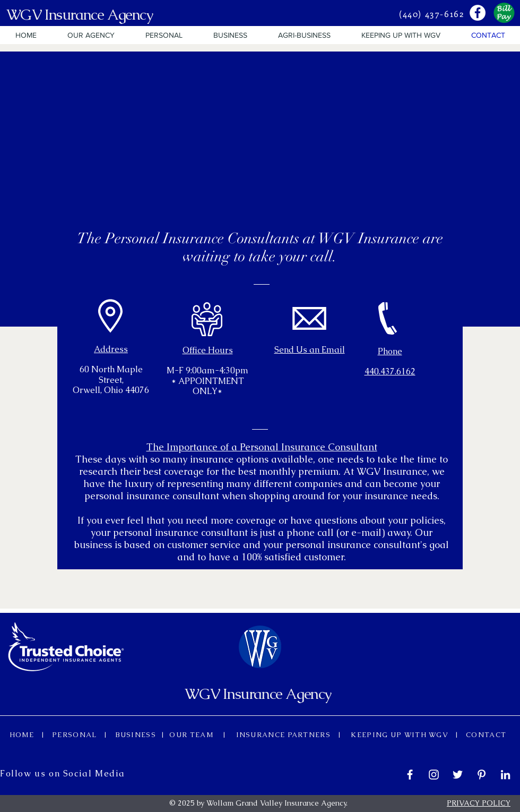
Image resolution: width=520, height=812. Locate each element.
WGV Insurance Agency (80, 14)
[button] (91, 35)
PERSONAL (77, 735)
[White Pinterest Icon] (482, 775)
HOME (25, 735)
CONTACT (483, 735)
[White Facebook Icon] (410, 775)
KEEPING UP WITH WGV (402, 735)
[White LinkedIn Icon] (505, 775)
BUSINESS (136, 735)
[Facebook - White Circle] (478, 13)
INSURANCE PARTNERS (283, 735)
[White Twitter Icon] (458, 775)
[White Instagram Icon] (434, 775)
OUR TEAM (195, 735)
